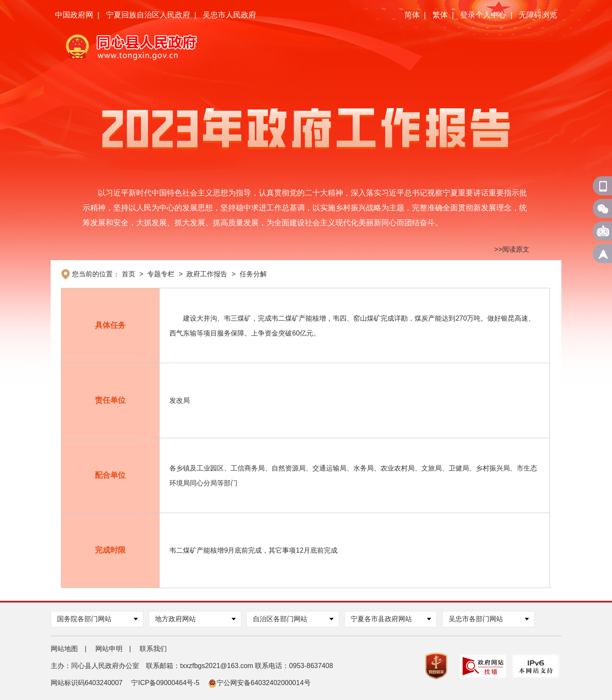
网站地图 (64, 649)
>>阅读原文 (512, 249)
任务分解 (253, 274)
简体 (412, 15)
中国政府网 (74, 15)
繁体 (440, 15)
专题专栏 (161, 274)
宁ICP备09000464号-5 (165, 683)
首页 (129, 274)
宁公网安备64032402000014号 (259, 683)
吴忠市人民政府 (229, 15)
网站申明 (109, 649)
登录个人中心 (483, 15)
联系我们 (153, 649)
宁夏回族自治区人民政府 (148, 15)
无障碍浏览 (538, 15)
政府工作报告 (207, 274)
